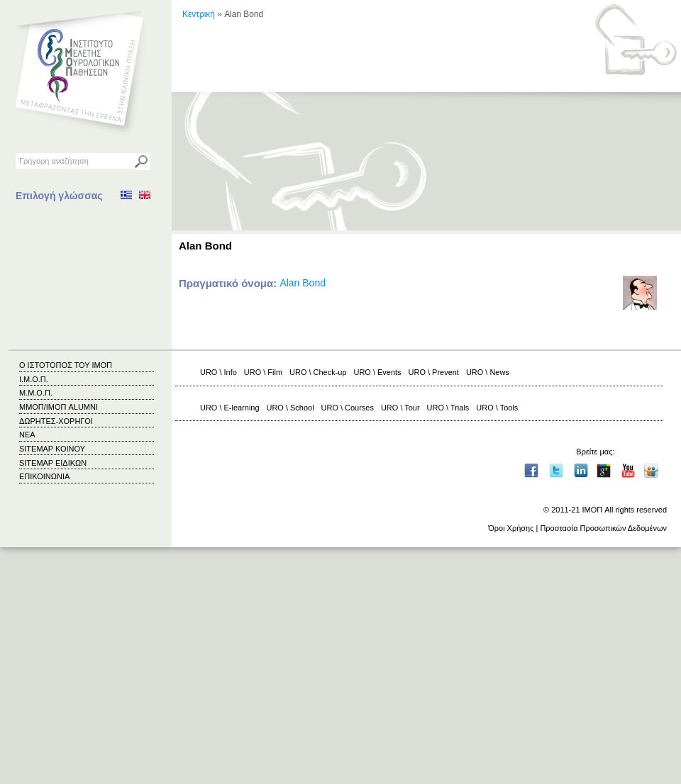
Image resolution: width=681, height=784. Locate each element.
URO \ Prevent (434, 372)
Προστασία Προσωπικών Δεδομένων (603, 528)
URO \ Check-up (318, 372)
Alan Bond (303, 283)
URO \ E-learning (230, 408)
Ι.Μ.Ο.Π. (34, 379)
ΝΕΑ (27, 435)
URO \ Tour (400, 408)
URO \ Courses (348, 408)
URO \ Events (378, 372)
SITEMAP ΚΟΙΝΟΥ (52, 449)
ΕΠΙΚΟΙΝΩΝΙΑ (44, 476)
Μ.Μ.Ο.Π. (36, 393)
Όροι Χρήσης (511, 528)
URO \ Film (263, 372)
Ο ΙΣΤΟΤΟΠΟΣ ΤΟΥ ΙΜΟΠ (66, 365)
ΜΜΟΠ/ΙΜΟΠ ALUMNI (59, 407)
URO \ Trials (448, 408)
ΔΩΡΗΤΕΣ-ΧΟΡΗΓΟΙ (56, 421)
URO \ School (290, 408)
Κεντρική (199, 14)
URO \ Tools (497, 408)
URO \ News (488, 372)
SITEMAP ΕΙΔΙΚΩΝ (53, 463)
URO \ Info (218, 372)
